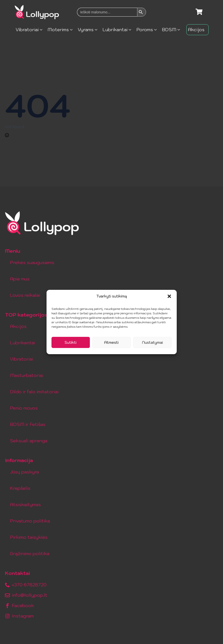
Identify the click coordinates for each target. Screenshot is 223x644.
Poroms (145, 30)
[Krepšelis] (199, 12)
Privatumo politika (30, 521)
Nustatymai (152, 342)
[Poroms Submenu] (157, 30)
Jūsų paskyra (24, 472)
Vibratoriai (27, 30)
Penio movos (24, 408)
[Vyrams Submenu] (97, 30)
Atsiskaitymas (25, 505)
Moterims (58, 30)
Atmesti (111, 342)
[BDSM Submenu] (180, 30)
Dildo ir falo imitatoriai (34, 392)
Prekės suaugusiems (32, 262)
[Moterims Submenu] (73, 30)
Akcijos (196, 30)
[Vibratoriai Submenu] (42, 30)
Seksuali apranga (29, 441)
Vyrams (86, 30)
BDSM (169, 30)
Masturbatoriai (26, 375)
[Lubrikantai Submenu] (131, 30)
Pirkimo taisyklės (29, 537)
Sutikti (71, 342)
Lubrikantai (115, 30)
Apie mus (20, 279)
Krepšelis (20, 488)
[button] (169, 296)
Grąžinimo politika (30, 554)
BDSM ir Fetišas (28, 424)
